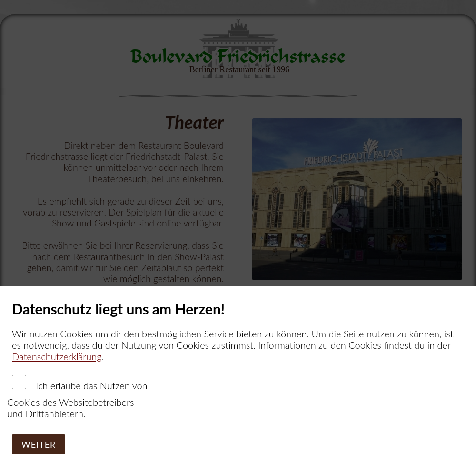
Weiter (39, 444)
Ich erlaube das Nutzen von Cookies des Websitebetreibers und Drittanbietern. (77, 397)
